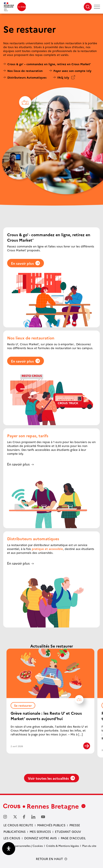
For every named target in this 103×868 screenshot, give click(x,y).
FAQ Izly (63, 77)
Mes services (40, 832)
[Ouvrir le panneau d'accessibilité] (9, 849)
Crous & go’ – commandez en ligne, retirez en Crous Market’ (49, 64)
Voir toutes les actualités (51, 778)
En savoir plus (26, 263)
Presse (75, 825)
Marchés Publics (51, 825)
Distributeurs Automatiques (27, 77)
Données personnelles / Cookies (23, 846)
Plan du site (89, 846)
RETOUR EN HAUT (49, 859)
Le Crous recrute (18, 825)
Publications (14, 832)
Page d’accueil (73, 838)
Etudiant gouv (68, 832)
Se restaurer (25, 705)
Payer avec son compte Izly (72, 71)
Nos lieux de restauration (25, 71)
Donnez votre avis (40, 838)
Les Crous (12, 838)
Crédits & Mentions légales (63, 846)
